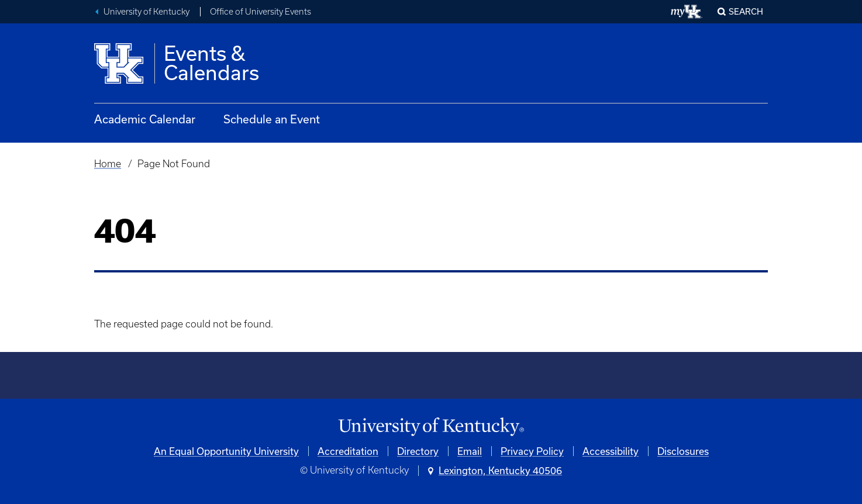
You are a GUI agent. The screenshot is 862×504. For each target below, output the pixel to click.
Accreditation (348, 451)
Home (108, 164)
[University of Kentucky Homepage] (431, 427)
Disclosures (683, 451)
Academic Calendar (145, 119)
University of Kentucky (146, 12)
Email (470, 451)
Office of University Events (261, 12)
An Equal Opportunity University (226, 451)
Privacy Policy (532, 451)
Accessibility (611, 451)
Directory (418, 451)
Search (746, 11)
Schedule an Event (272, 119)
